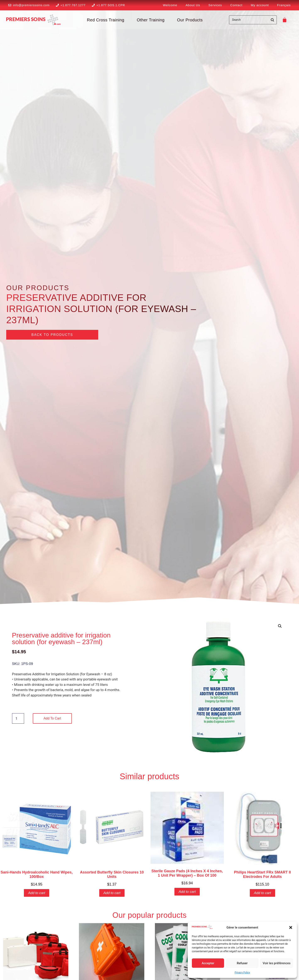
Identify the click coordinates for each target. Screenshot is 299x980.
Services (215, 5)
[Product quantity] (18, 718)
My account (260, 5)
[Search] (272, 20)
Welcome (170, 5)
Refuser (242, 963)
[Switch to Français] (284, 5)
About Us (193, 5)
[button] (291, 927)
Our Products (190, 20)
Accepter (208, 963)
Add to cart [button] (37, 893)
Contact (236, 5)
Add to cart (52, 718)
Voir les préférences (277, 963)
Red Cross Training (106, 20)
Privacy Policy (242, 973)
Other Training (151, 20)
